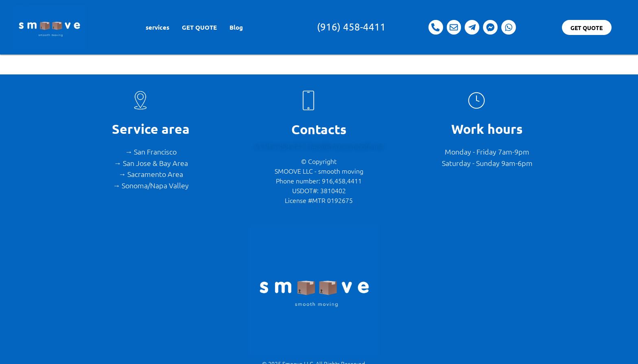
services (157, 27)
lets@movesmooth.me (347, 146)
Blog (236, 27)
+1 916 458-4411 (282, 146)
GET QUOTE (199, 27)
